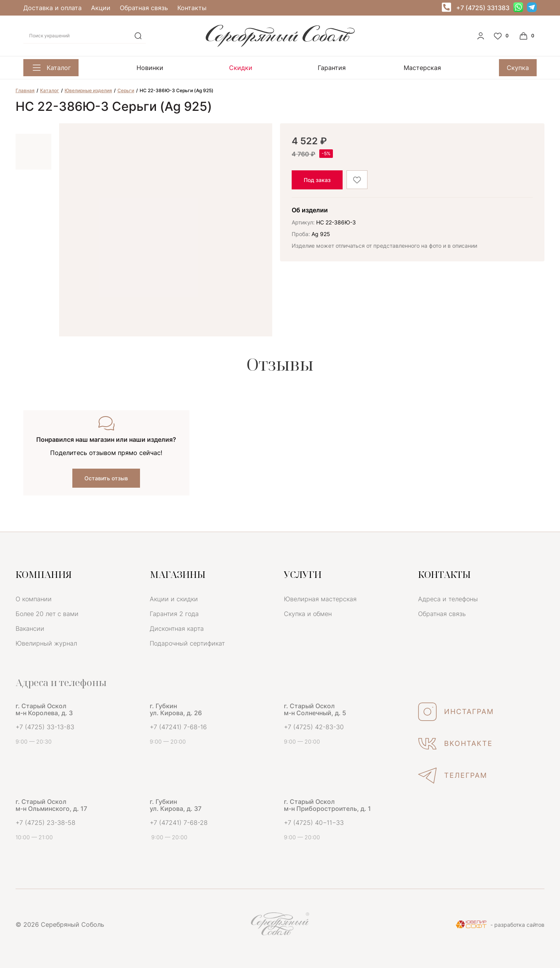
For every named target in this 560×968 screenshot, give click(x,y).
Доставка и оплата (52, 8)
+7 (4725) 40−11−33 (314, 823)
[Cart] (528, 36)
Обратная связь (144, 8)
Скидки (241, 68)
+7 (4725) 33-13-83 (45, 727)
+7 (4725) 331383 (483, 8)
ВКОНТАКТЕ (455, 744)
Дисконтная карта (177, 628)
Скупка (518, 68)
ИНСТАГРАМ (456, 712)
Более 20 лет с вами (47, 614)
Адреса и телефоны (448, 599)
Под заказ (317, 180)
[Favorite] (502, 36)
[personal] (481, 36)
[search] (138, 36)
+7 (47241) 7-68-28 (179, 823)
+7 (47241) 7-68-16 (178, 727)
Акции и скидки (174, 599)
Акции (101, 8)
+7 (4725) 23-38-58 (45, 823)
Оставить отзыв (106, 478)
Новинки (150, 68)
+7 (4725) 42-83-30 (314, 727)
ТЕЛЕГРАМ (453, 775)
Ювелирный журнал (46, 643)
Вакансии (30, 628)
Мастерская (422, 68)
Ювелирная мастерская (320, 599)
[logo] (280, 45)
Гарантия (332, 68)
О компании (34, 599)
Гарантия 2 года (174, 614)
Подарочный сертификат (187, 643)
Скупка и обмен (308, 614)
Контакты (192, 8)
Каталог (51, 68)
